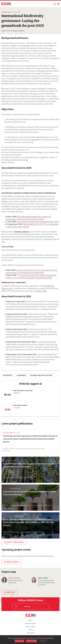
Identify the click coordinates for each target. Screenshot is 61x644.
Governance (21, 375)
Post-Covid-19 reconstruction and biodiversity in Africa (38, 222)
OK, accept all (19, 641)
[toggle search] (54, 4)
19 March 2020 (41, 291)
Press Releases (31, 627)
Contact (31, 621)
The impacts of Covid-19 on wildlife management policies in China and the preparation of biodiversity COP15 (31, 276)
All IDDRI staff (9, 592)
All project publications (14, 542)
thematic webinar (22, 232)
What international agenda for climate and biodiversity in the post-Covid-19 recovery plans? (28, 218)
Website (16, 393)
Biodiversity (8, 375)
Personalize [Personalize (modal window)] (43, 641)
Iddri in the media (31, 624)
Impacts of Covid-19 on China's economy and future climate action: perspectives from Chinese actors (31, 271)
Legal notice (31, 633)
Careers (31, 630)
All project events (11, 562)
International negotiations (41, 375)
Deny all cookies (31, 641)
